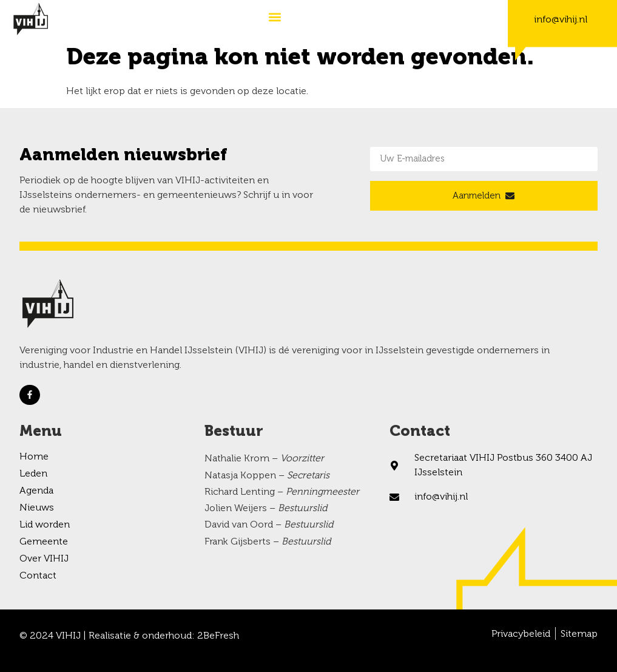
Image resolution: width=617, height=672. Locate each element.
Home (34, 457)
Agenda (36, 491)
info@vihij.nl (561, 20)
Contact (38, 576)
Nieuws (37, 508)
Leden (33, 474)
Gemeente (44, 542)
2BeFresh (218, 636)
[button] (275, 17)
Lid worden (45, 525)
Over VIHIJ (44, 559)
